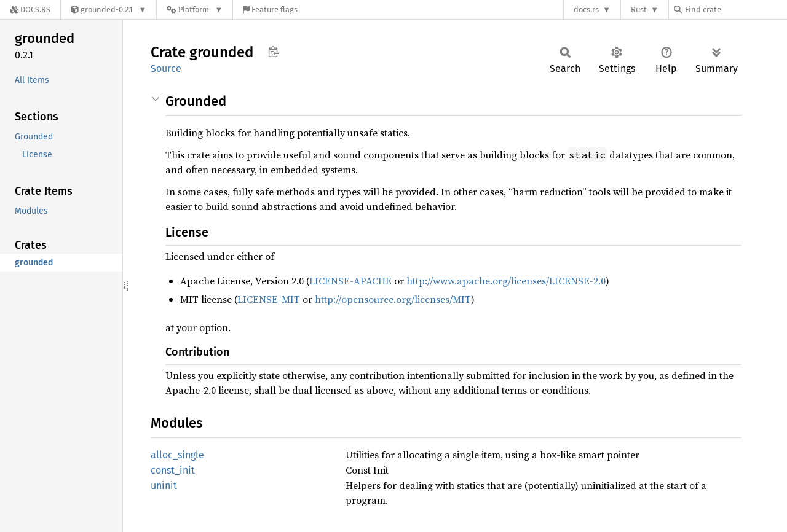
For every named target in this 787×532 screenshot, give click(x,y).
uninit (164, 486)
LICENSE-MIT (269, 299)
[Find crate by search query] (735, 10)
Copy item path (273, 52)
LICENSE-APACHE (350, 281)
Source (166, 68)
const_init (173, 470)
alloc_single (177, 455)
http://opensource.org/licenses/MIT (393, 299)
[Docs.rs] (30, 10)
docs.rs (586, 10)
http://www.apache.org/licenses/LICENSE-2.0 (506, 281)
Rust (639, 10)
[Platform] (195, 10)
